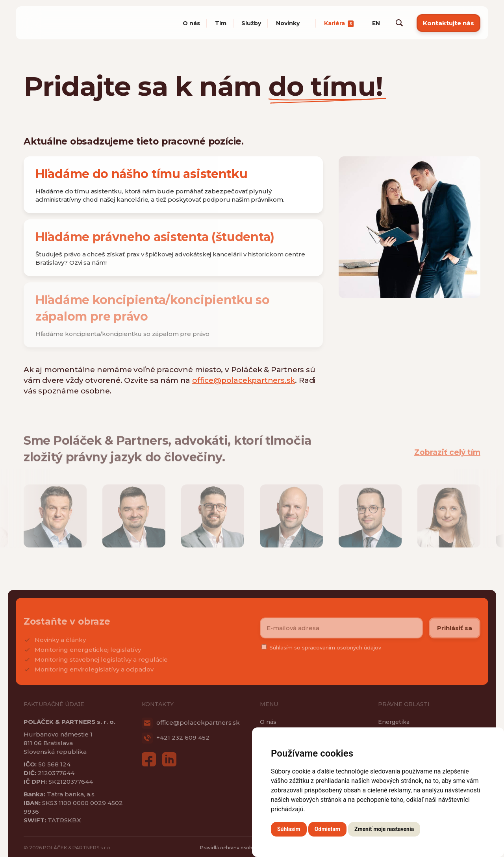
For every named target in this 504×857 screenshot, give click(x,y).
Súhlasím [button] (289, 829)
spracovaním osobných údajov (342, 652)
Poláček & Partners (67, 23)
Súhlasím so (325, 652)
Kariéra (339, 23)
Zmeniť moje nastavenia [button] (384, 829)
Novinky (288, 23)
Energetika (394, 722)
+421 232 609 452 (176, 737)
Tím (221, 23)
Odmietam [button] (327, 829)
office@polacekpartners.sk (244, 380)
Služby (251, 23)
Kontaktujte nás (448, 23)
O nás (191, 23)
